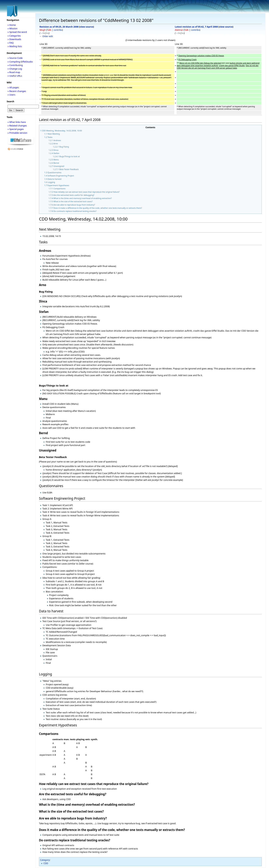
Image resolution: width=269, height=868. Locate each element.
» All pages (13, 87)
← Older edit (46, 36)
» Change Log (15, 69)
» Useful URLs (15, 76)
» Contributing (15, 65)
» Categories (14, 36)
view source (87, 27)
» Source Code (15, 58)
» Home (12, 25)
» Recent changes (17, 91)
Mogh (43, 30)
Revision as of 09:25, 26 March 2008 (59, 27)
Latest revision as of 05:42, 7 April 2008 (196, 27)
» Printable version (17, 133)
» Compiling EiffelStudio (20, 62)
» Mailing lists (15, 46)
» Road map (14, 72)
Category (45, 860)
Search (10, 101)
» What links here (17, 122)
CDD (46, 863)
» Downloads (14, 39)
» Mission (13, 28)
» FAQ (11, 43)
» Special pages (16, 129)
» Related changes (17, 126)
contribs (58, 30)
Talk (49, 30)
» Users (11, 95)
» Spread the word (17, 32)
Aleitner (179, 30)
